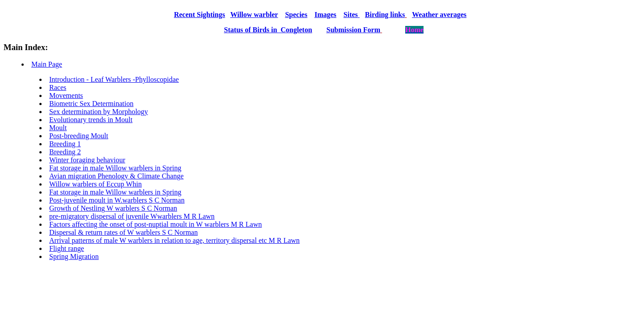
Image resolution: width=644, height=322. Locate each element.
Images (325, 15)
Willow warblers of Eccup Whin (95, 184)
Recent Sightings (199, 15)
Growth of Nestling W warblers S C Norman (113, 208)
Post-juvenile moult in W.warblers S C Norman (117, 200)
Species (296, 15)
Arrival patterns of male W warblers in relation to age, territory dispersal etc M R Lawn (174, 240)
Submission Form (353, 30)
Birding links (385, 15)
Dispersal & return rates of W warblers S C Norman (123, 232)
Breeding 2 (65, 152)
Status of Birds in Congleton (268, 30)
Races (58, 87)
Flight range (67, 248)
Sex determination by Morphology (99, 112)
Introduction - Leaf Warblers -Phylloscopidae (114, 79)
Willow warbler (254, 15)
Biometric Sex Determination (91, 104)
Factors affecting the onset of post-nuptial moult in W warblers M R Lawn (155, 224)
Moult (58, 128)
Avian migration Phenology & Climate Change (117, 176)
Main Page (47, 64)
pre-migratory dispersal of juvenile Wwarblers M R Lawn (132, 216)
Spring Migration (74, 256)
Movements (66, 95)
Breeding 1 (65, 144)
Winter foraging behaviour (87, 160)
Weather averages (439, 15)
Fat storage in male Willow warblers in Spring (115, 168)
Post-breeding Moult (79, 136)
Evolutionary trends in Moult (91, 120)
